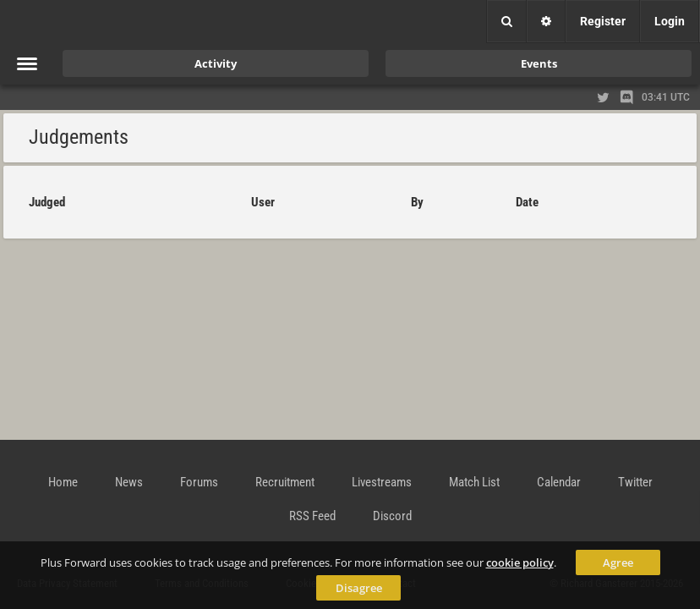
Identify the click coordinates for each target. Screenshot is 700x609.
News (129, 482)
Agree (618, 562)
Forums (199, 482)
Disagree (359, 588)
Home (63, 482)
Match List (474, 482)
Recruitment (285, 482)
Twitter (635, 482)
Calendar (559, 482)
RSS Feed (312, 516)
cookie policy (520, 562)
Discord (392, 516)
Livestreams (382, 482)
